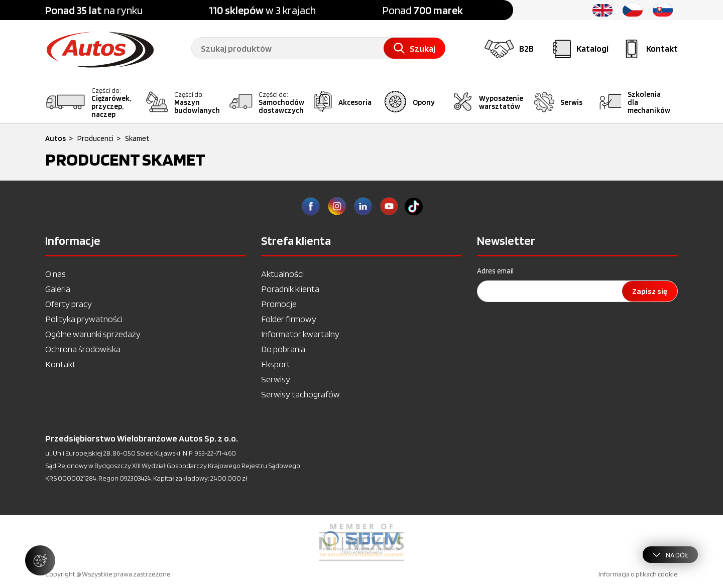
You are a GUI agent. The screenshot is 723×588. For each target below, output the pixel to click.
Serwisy (276, 379)
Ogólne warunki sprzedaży (93, 334)
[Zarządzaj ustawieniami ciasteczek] (40, 560)
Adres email (495, 271)
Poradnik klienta (290, 289)
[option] (361, 542)
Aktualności (282, 274)
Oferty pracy (69, 304)
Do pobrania (283, 349)
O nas (55, 274)
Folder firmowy (289, 319)
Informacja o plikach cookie (638, 574)
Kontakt (61, 364)
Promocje (279, 304)
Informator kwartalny (300, 334)
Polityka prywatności (84, 319)
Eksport (276, 364)
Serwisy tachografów (300, 394)
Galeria (58, 289)
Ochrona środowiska (83, 349)
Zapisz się (650, 291)
